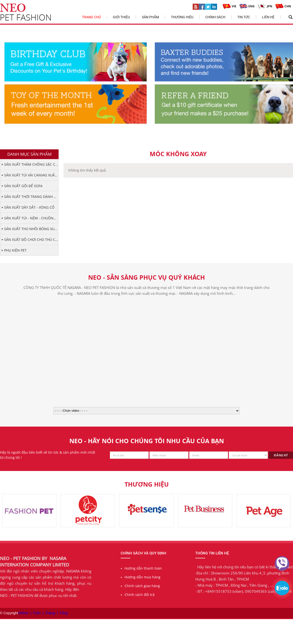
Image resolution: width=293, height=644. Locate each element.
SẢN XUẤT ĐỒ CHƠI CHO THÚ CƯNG (31, 240)
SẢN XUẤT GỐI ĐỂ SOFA (23, 186)
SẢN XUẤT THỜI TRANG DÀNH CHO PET (31, 197)
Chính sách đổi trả (140, 595)
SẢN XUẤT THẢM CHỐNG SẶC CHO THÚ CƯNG (31, 164)
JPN (265, 6)
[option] (29, 511)
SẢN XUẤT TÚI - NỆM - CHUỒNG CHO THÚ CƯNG (31, 218)
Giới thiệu (121, 17)
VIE (229, 6)
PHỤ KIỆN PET (15, 250)
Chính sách (215, 17)
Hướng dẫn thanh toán (143, 568)
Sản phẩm (150, 17)
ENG (247, 6)
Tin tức (244, 17)
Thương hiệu (182, 17)
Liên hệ (268, 17)
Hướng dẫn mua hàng (142, 577)
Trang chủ (91, 17)
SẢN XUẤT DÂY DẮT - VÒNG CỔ (29, 207)
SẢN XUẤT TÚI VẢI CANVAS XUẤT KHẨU (31, 175)
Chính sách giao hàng (142, 586)
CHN (283, 6)
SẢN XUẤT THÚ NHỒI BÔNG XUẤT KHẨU (31, 229)
